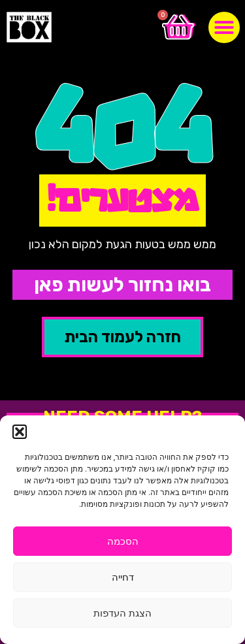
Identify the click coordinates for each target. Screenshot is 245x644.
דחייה (123, 577)
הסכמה (123, 541)
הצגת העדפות (122, 613)
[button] (20, 432)
